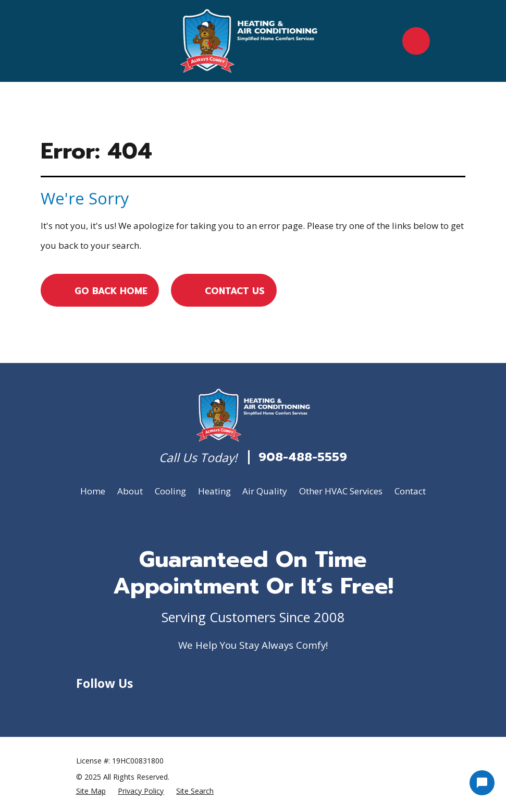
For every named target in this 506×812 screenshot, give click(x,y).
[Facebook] (106, 705)
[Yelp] (131, 705)
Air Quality (265, 491)
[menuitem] (91, 791)
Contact (410, 491)
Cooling (170, 491)
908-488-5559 (303, 457)
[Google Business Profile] (82, 705)
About (130, 491)
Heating (214, 491)
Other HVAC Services (341, 491)
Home (93, 491)
